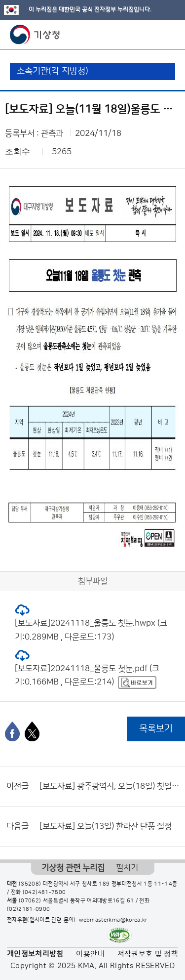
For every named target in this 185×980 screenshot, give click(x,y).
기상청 (35, 35)
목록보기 (156, 729)
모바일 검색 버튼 (153, 35)
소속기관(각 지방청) (53, 71)
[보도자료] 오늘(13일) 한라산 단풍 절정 (106, 826)
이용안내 (90, 954)
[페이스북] (12, 731)
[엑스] (32, 731)
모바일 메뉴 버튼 (169, 35)
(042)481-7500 (44, 893)
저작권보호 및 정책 (148, 954)
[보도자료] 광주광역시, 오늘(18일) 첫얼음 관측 (110, 786)
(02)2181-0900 (29, 909)
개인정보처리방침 (35, 954)
